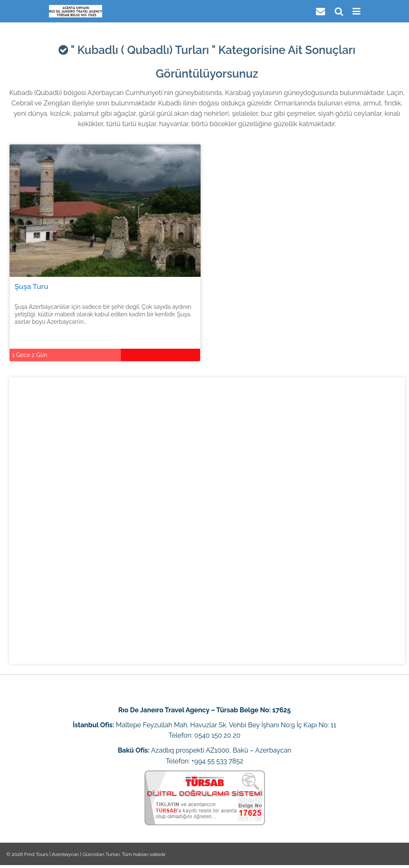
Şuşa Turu (32, 286)
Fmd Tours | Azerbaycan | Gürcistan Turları (72, 854)
